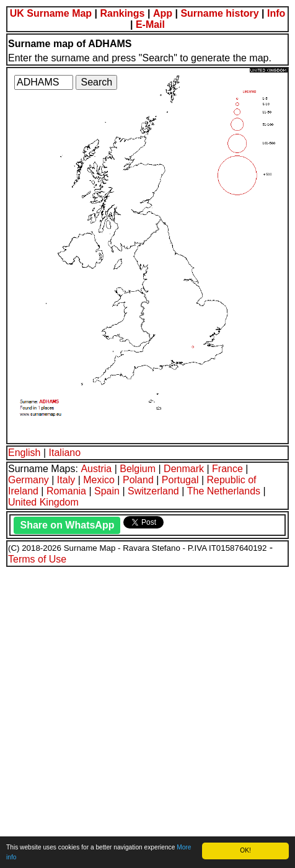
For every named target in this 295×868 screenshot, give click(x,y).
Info (276, 13)
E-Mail (150, 24)
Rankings (123, 13)
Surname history (219, 13)
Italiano (65, 453)
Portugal (180, 480)
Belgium (138, 469)
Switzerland (153, 491)
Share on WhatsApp (67, 525)
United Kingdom (43, 502)
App (163, 13)
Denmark (184, 469)
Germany (29, 480)
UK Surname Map (51, 13)
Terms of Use (37, 559)
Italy (66, 480)
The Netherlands (224, 491)
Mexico (99, 480)
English (24, 453)
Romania (66, 491)
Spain (107, 491)
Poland (138, 480)
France (227, 469)
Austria (96, 469)
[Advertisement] (147, 716)
